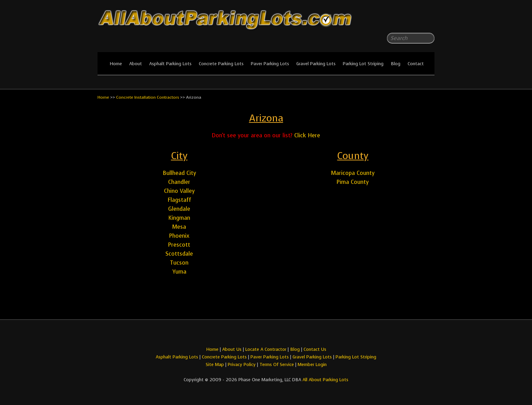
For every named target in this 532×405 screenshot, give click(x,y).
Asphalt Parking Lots (170, 64)
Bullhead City (179, 173)
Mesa (179, 227)
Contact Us (315, 349)
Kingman (179, 218)
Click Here (307, 135)
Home (116, 64)
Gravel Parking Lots (316, 64)
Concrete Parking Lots (221, 64)
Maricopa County (353, 173)
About (136, 64)
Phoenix (179, 236)
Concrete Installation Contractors (148, 97)
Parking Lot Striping (363, 64)
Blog (396, 64)
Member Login (312, 364)
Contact (416, 64)
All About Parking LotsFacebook (416, 21)
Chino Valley (179, 191)
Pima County (353, 182)
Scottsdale (179, 254)
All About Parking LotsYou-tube (429, 21)
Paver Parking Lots (270, 64)
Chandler (179, 182)
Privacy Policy (242, 364)
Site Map (215, 364)
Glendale (179, 209)
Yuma (179, 272)
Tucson (179, 263)
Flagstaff (179, 200)
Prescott (179, 245)
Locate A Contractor (266, 349)
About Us (232, 349)
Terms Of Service (277, 364)
